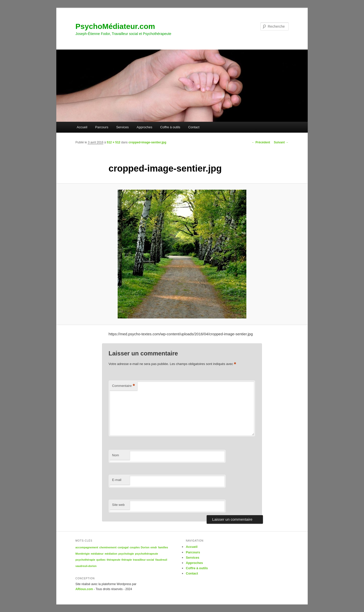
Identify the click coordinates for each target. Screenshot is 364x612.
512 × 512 (114, 142)
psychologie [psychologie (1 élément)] (126, 554)
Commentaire (124, 386)
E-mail (117, 480)
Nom (116, 455)
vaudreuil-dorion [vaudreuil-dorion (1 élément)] (86, 566)
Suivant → (281, 142)
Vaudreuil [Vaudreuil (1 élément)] (161, 560)
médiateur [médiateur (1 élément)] (97, 554)
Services (122, 127)
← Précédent (261, 142)
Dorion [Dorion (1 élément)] (145, 547)
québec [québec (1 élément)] (101, 560)
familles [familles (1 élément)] (163, 547)
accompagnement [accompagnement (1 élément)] (87, 547)
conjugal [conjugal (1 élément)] (123, 547)
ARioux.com (84, 589)
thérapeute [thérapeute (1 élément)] (113, 560)
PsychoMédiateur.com (115, 26)
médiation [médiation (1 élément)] (111, 554)
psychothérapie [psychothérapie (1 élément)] (85, 560)
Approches (145, 127)
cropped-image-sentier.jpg (147, 142)
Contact (194, 127)
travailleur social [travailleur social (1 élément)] (144, 560)
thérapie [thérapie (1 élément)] (127, 560)
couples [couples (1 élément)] (135, 547)
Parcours (102, 127)
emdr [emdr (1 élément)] (154, 547)
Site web (118, 505)
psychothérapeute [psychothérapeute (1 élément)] (147, 554)
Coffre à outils (170, 127)
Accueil (82, 127)
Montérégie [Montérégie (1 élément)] (83, 554)
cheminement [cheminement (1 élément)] (108, 547)
